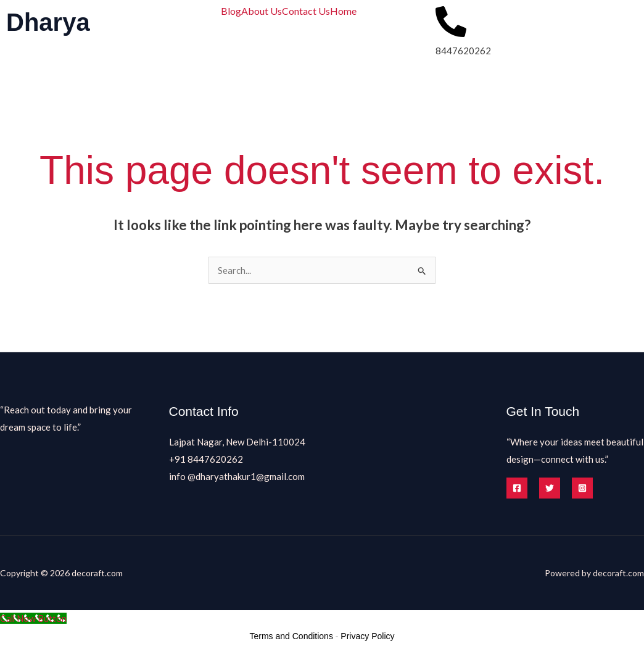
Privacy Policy (367, 636)
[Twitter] (550, 488)
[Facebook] (517, 488)
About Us (262, 11)
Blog (231, 11)
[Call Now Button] (34, 618)
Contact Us (306, 11)
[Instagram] (582, 488)
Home (343, 11)
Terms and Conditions (291, 636)
